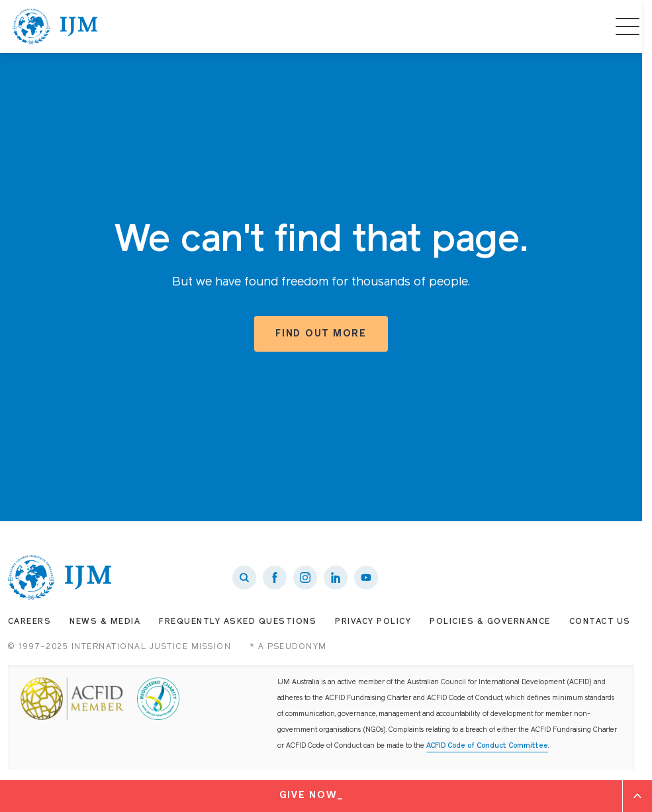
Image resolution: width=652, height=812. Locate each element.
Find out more (321, 334)
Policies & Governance (490, 622)
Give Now (308, 796)
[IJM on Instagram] (305, 578)
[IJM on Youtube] (366, 578)
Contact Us (600, 622)
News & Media (105, 622)
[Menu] (628, 26)
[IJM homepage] (55, 26)
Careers (30, 622)
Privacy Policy (373, 622)
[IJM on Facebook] (275, 578)
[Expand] (637, 796)
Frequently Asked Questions (238, 622)
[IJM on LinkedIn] (336, 578)
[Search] (244, 578)
